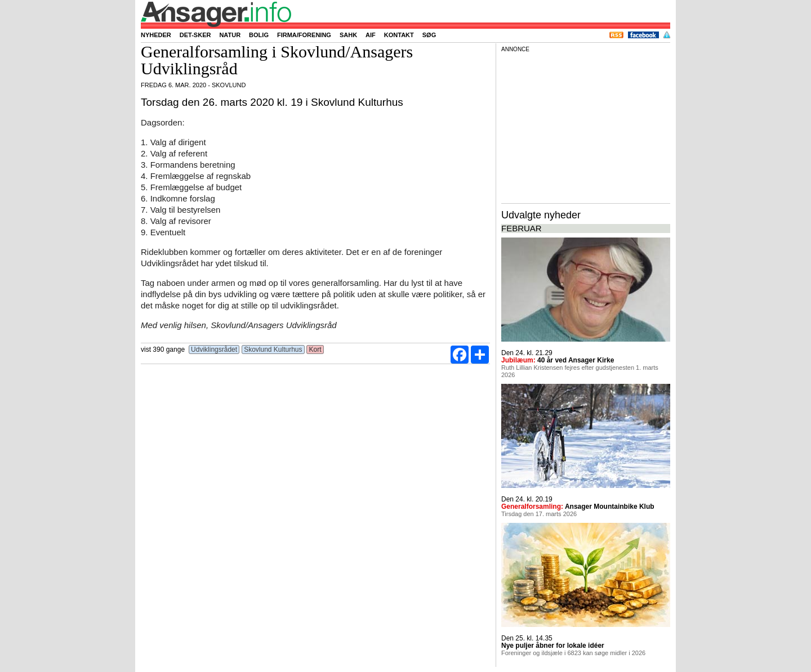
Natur (230, 35)
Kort (315, 350)
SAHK (348, 35)
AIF (371, 35)
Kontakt (399, 35)
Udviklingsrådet (214, 350)
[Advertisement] (586, 126)
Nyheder (156, 35)
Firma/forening (304, 35)
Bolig (259, 35)
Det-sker (195, 35)
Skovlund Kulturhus (273, 350)
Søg (429, 35)
